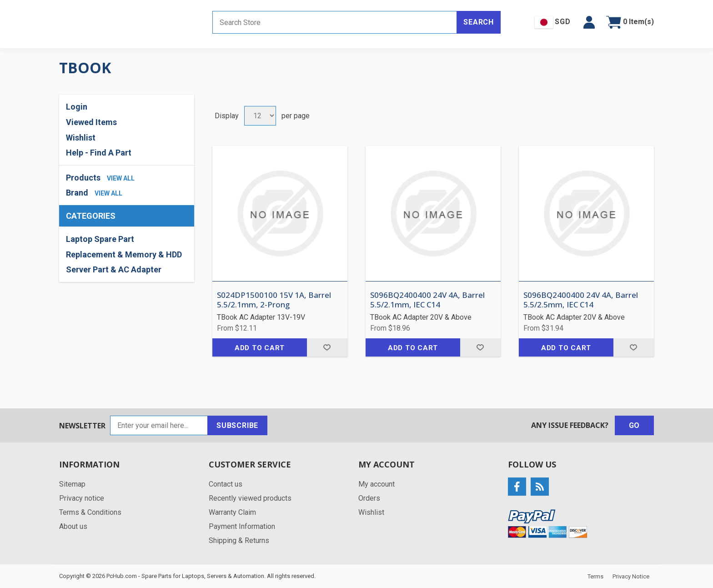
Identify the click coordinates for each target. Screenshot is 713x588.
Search (479, 22)
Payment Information (242, 526)
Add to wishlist (327, 347)
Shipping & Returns (239, 540)
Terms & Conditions (90, 512)
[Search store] (335, 22)
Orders (369, 498)
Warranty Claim (232, 512)
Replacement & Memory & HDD (124, 254)
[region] (127, 254)
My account (377, 484)
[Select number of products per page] (260, 116)
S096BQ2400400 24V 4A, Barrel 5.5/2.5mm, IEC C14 (581, 300)
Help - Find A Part (99, 153)
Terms (595, 576)
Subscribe (237, 425)
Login (77, 107)
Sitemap (72, 484)
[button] (589, 22)
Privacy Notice (631, 576)
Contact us (226, 484)
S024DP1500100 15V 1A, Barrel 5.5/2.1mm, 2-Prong (274, 300)
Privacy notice (82, 498)
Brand (77, 193)
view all (121, 178)
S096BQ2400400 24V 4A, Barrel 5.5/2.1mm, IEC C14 (427, 300)
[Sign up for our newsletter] (159, 425)
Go (635, 425)
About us (73, 526)
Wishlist (81, 138)
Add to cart (260, 348)
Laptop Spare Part (100, 239)
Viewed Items (91, 122)
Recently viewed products (250, 498)
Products (83, 178)
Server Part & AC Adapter (114, 269)
